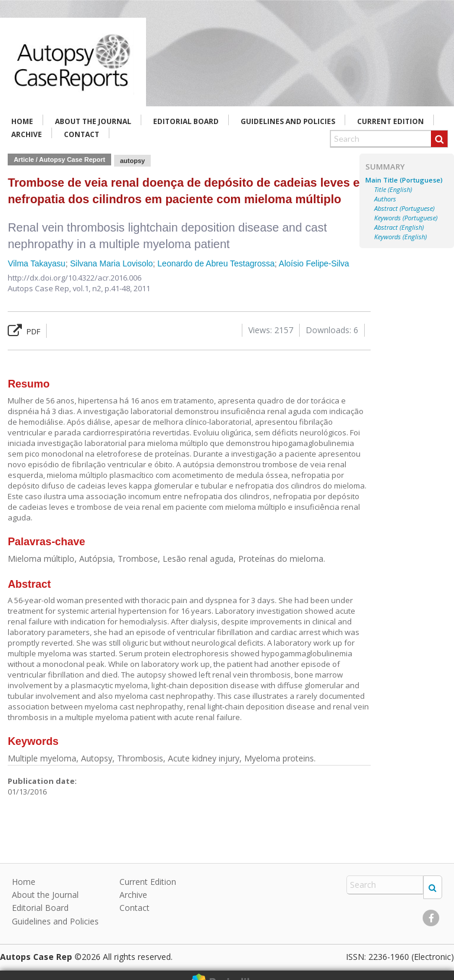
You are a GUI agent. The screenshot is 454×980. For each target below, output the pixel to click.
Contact (82, 134)
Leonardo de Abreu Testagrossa (216, 263)
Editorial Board (186, 121)
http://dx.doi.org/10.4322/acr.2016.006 (74, 278)
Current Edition (390, 121)
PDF (24, 331)
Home (22, 121)
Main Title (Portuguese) (404, 180)
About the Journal (93, 121)
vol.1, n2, (89, 288)
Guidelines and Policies (288, 121)
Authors (385, 199)
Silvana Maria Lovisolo (111, 263)
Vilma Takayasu (37, 263)
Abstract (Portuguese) (404, 209)
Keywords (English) (401, 237)
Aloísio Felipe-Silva (314, 263)
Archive (27, 134)
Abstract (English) (399, 227)
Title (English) (393, 190)
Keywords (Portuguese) (406, 218)
